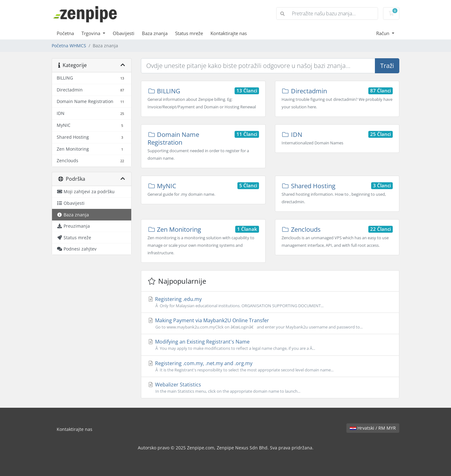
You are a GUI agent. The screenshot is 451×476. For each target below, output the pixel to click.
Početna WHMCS (69, 46)
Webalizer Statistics (270, 388)
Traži (387, 66)
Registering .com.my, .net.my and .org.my (270, 366)
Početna (65, 33)
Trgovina (91, 33)
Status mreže (189, 33)
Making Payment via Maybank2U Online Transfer (270, 323)
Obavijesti (124, 33)
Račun (383, 33)
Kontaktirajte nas (229, 33)
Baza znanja (155, 33)
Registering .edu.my (270, 302)
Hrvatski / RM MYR (373, 428)
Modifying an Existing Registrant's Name (270, 345)
